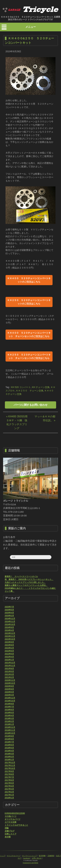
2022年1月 (9, 660)
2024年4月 (9, 630)
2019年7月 (9, 707)
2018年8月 (9, 739)
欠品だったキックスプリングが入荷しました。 (25, 582)
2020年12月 (10, 680)
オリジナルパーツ (13, 819)
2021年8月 (9, 669)
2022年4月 (9, 657)
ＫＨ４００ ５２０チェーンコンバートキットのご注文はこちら (29, 280)
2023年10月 (10, 639)
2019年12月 (10, 698)
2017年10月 (10, 768)
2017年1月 (9, 795)
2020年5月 (9, 692)
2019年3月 (9, 718)
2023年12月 (10, 633)
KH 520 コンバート (21, 387)
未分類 (8, 837)
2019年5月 (9, 713)
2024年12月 (10, 619)
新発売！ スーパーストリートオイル (21, 576)
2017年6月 (9, 780)
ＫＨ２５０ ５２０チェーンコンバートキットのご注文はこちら (29, 302)
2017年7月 (9, 777)
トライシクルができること (16, 825)
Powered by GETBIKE (30, 863)
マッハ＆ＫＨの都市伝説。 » (45, 418)
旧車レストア (11, 834)
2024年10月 (10, 624)
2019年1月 (9, 724)
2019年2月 (9, 721)
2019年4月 (9, 716)
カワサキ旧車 (11, 822)
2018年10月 (10, 733)
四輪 (7, 828)
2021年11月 (10, 666)
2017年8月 (9, 774)
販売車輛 (42, 856)
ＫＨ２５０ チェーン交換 (30, 391)
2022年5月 (9, 654)
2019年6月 (9, 710)
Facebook (26, 858)
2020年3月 (9, 695)
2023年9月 (9, 642)
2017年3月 (9, 789)
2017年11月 (10, 765)
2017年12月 (10, 763)
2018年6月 (9, 745)
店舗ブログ (10, 831)
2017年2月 (9, 792)
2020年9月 (9, 686)
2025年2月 (9, 616)
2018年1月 (9, 760)
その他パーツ (11, 816)
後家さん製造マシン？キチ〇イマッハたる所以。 (26, 585)
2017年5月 (9, 783)
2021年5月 (9, 671)
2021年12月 (10, 663)
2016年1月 (9, 798)
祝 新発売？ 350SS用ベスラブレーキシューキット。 (29, 579)
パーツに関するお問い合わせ (31, 405)
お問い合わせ (37, 858)
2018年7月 (9, 742)
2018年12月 (10, 727)
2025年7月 (9, 607)
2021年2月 (9, 677)
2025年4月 (9, 613)
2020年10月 (10, 683)
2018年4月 (9, 751)
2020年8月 (9, 689)
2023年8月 (9, 645)
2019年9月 (9, 704)
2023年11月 (10, 636)
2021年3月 (9, 674)
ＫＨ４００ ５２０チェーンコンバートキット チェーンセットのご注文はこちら (29, 335)
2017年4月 (9, 786)
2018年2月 (9, 757)
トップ (3, 856)
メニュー (31, 27)
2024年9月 (9, 627)
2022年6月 (9, 651)
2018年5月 (9, 748)
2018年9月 (9, 736)
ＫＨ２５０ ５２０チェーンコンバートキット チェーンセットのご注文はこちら (29, 356)
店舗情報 (51, 856)
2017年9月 (9, 771)
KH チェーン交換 (41, 387)
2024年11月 (10, 622)
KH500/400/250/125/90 (15, 813)
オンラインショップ (29, 856)
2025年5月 (9, 610)
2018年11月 (10, 730)
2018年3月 (9, 754)
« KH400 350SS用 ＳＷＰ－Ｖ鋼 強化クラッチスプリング (17, 422)
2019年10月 (10, 701)
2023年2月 (9, 648)
